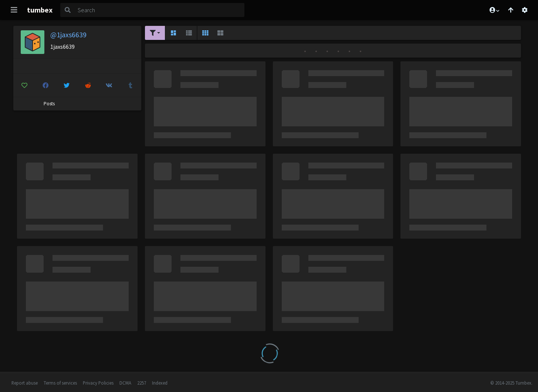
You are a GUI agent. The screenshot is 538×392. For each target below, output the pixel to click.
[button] (494, 10)
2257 (142, 383)
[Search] (160, 10)
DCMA (125, 383)
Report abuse (25, 383)
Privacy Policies (98, 383)
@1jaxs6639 (68, 35)
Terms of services (60, 383)
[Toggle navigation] (14, 10)
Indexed (160, 383)
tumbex (40, 10)
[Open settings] (525, 10)
